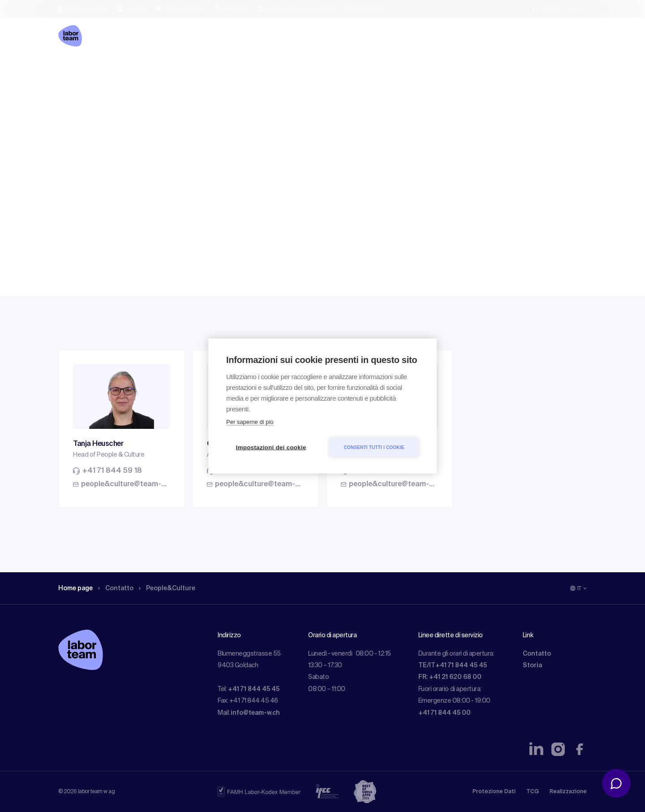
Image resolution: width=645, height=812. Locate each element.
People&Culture (178, 69)
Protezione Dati (494, 792)
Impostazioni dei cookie (271, 447)
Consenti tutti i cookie (374, 447)
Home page (78, 69)
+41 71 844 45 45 (254, 689)
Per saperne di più (250, 422)
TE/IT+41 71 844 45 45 (453, 665)
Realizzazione (568, 792)
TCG (533, 792)
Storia (532, 665)
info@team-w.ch (255, 713)
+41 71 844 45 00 (445, 713)
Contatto (123, 69)
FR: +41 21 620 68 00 (450, 677)
